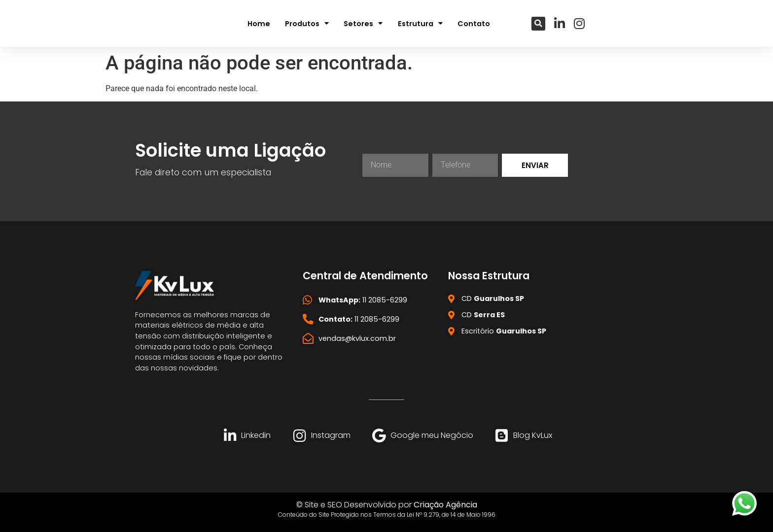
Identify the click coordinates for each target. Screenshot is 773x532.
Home (259, 23)
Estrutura (420, 23)
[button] (538, 23)
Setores (363, 23)
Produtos (307, 23)
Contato (474, 23)
